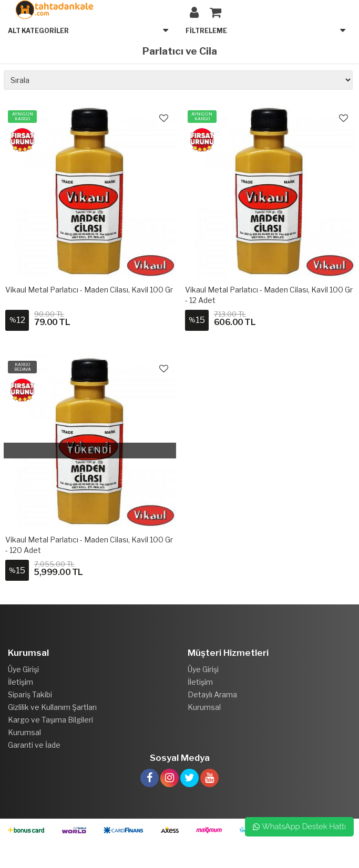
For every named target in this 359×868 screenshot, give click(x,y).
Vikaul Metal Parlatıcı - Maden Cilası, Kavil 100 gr (89, 290)
